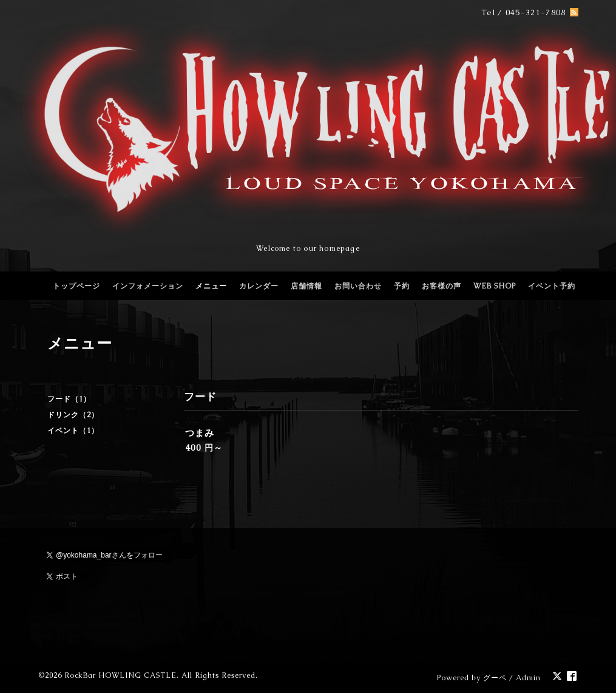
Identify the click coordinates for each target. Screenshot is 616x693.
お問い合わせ (358, 286)
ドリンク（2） (73, 415)
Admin (528, 678)
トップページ (76, 286)
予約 (402, 286)
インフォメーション (148, 286)
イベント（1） (73, 431)
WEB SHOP (495, 286)
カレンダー (259, 286)
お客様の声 (442, 286)
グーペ (495, 678)
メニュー (211, 286)
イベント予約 (552, 286)
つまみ (200, 433)
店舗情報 (306, 286)
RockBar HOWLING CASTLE (120, 675)
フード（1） (69, 399)
